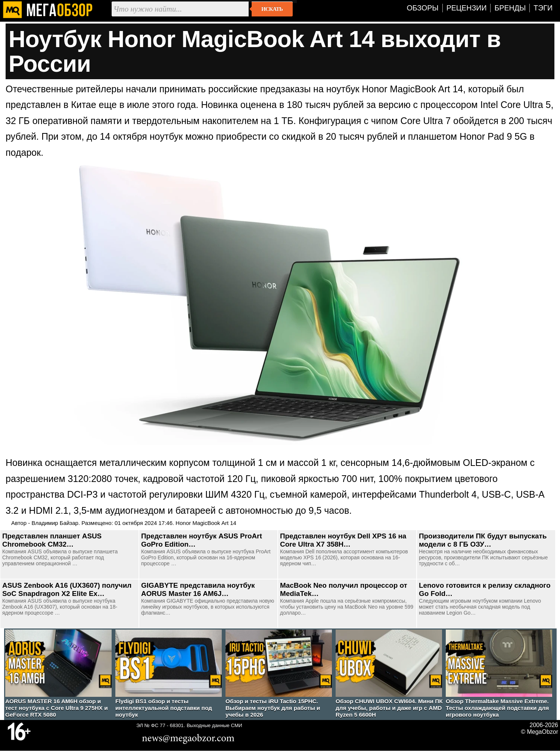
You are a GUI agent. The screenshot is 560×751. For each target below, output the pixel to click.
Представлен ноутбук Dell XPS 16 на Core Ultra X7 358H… (343, 540)
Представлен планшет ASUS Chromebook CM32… (52, 540)
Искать (272, 9)
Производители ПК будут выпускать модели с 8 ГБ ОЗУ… (483, 540)
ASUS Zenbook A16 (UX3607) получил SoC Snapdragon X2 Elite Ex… (67, 589)
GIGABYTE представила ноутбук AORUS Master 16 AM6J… (198, 589)
